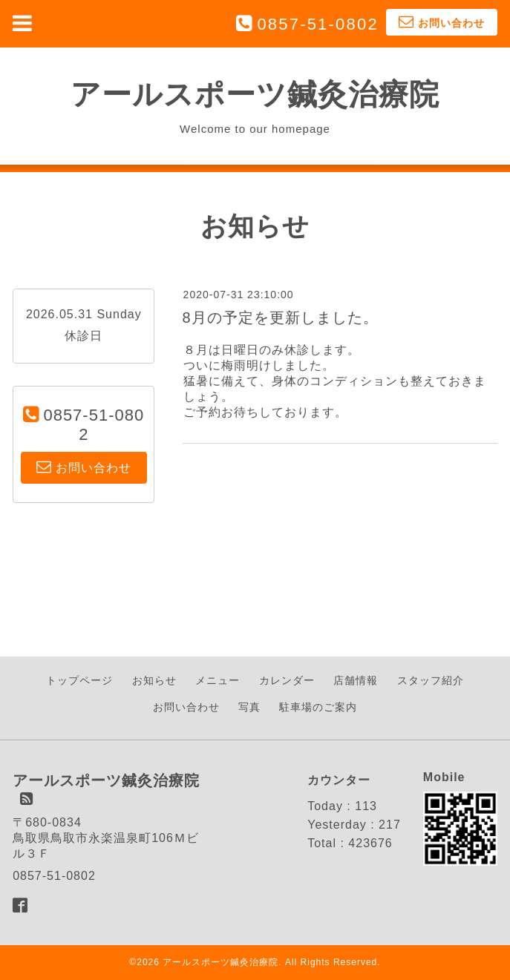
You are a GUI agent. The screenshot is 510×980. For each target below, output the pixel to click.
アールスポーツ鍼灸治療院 (255, 94)
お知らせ (154, 680)
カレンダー (287, 680)
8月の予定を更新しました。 (281, 318)
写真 (249, 707)
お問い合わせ (186, 707)
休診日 (84, 336)
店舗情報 (356, 680)
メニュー (218, 680)
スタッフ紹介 (431, 680)
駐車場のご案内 (318, 707)
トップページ (79, 680)
